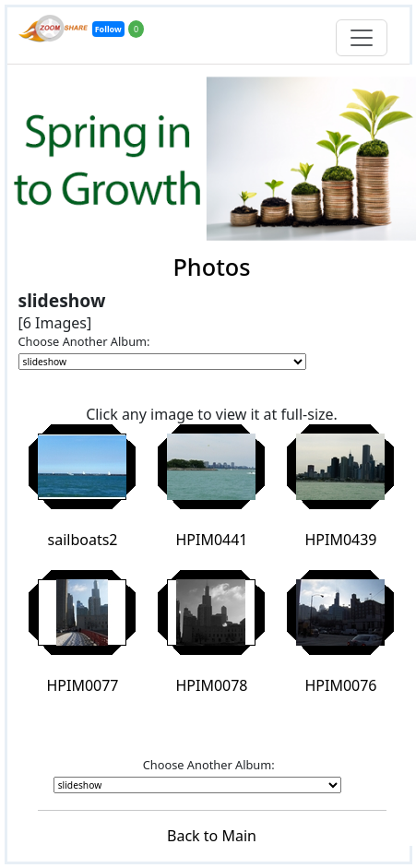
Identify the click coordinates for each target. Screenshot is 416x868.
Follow (108, 29)
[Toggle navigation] (362, 38)
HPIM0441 (211, 540)
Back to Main (212, 836)
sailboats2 (83, 540)
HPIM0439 (340, 540)
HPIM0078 (211, 685)
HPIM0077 (82, 685)
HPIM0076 (340, 685)
